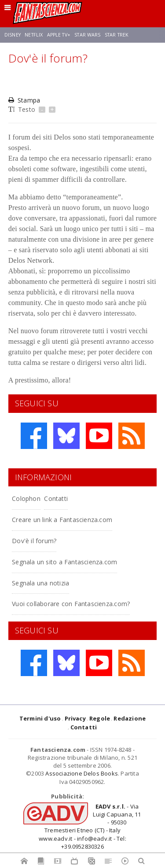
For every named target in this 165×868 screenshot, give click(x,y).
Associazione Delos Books (82, 773)
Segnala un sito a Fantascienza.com (64, 562)
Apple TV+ (59, 35)
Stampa (24, 100)
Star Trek (117, 35)
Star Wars (87, 35)
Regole (100, 718)
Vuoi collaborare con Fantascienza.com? (71, 604)
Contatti (56, 498)
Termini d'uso (40, 718)
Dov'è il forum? (34, 541)
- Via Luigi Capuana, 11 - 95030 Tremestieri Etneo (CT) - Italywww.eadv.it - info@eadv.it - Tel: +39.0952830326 (90, 826)
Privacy (75, 718)
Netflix (34, 35)
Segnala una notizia (40, 583)
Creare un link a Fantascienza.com (62, 520)
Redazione (130, 718)
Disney (13, 35)
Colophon (26, 498)
